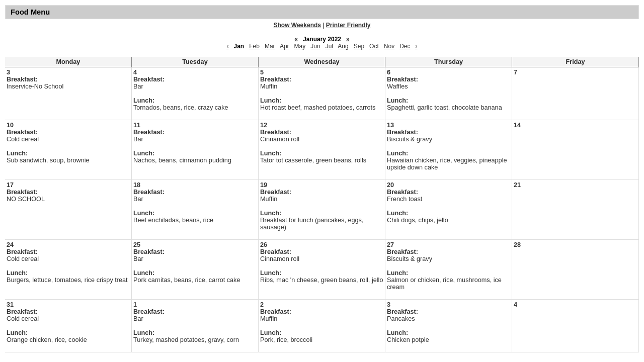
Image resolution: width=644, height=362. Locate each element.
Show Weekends (297, 25)
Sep (359, 46)
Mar (270, 46)
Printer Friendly (348, 25)
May (300, 46)
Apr (285, 46)
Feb (254, 46)
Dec (405, 46)
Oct (374, 46)
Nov (389, 46)
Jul (329, 46)
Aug (343, 46)
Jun (315, 46)
